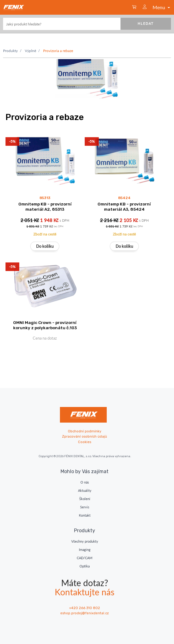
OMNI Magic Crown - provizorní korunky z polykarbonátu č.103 (45, 325)
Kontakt (85, 515)
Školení (85, 499)
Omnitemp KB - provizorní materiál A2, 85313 (45, 207)
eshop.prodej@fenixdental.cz (85, 613)
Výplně (30, 51)
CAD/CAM (85, 558)
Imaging (85, 550)
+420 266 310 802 (85, 608)
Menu (162, 7)
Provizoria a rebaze (58, 51)
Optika (85, 566)
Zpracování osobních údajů (85, 437)
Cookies (85, 442)
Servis (85, 507)
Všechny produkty (85, 541)
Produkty (10, 51)
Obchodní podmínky (85, 431)
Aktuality (85, 490)
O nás (85, 482)
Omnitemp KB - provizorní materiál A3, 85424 (124, 207)
